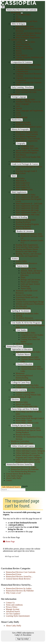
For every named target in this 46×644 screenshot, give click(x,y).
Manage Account (13, 609)
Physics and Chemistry (30, 282)
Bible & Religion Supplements (28, 37)
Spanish (19, 108)
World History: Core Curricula (28, 139)
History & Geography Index (27, 132)
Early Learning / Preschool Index (29, 90)
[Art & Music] (22, 13)
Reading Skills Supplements (27, 245)
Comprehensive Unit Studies (32, 335)
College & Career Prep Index (27, 385)
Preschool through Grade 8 (26, 171)
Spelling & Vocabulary (21, 311)
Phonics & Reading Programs (27, 224)
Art (17, 17)
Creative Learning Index (25, 392)
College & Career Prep (21, 383)
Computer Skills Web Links (27, 407)
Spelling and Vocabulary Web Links (30, 320)
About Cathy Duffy (13, 478)
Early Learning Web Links (26, 92)
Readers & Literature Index (31, 234)
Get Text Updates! (13, 614)
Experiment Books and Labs (27, 297)
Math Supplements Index (26, 195)
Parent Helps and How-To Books (25, 409)
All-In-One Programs (24, 344)
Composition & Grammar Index (28, 65)
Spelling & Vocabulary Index (27, 314)
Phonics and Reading (24, 49)
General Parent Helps (24, 416)
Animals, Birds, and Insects (31, 271)
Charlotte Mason (23, 354)
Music (18, 19)
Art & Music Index (23, 15)
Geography (21, 143)
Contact (9, 480)
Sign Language (22, 117)
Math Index (20, 178)
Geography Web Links (29, 148)
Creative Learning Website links (28, 395)
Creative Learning (19, 390)
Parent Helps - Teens (24, 421)
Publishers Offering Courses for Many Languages (28, 103)
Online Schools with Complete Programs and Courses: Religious (29, 456)
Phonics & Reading (19, 217)
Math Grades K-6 (23, 183)
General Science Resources (26, 263)
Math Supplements (19, 192)
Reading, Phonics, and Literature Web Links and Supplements (29, 255)
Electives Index (22, 402)
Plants (23, 277)
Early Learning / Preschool (22, 87)
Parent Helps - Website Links (27, 423)
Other (18, 85)
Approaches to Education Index (28, 352)
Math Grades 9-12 (23, 187)
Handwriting (17, 120)
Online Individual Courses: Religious (30, 451)
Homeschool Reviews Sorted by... (20, 464)
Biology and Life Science (31, 280)
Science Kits (21, 299)
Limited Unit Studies (29, 337)
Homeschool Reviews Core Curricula (22, 10)
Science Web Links (23, 308)
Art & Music (16, 12)
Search (11, 487)
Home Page (9, 541)
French (18, 115)
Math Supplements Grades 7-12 (28, 212)
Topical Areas (22, 266)
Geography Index (27, 146)
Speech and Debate (23, 404)
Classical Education (24, 364)
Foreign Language (19, 97)
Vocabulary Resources (24, 318)
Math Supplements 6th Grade (27, 210)
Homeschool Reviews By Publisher (25, 469)
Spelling (19, 316)
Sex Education (21, 306)
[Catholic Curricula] (26, 40)
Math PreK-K (21, 181)
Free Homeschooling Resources (23, 471)
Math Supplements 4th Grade (27, 197)
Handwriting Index (23, 122)
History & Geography (20, 129)
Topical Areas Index (29, 268)
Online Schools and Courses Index (29, 449)
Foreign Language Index (25, 99)
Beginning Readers (23, 226)
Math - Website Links (24, 190)
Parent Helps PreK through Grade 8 (30, 418)
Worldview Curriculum (20, 441)
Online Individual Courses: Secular (30, 453)
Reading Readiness (23, 222)
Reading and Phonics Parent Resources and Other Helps (27, 250)
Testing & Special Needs (21, 425)
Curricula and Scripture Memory (29, 33)
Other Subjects (22, 55)
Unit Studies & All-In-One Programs (26, 323)
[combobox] (13, 490)
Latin (18, 106)
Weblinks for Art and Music (27, 21)
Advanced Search (13, 611)
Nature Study (26, 288)
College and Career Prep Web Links (30, 387)
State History (21, 155)
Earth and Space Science (30, 284)
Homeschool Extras (15, 346)
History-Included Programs (26, 153)
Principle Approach (23, 380)
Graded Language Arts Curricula (29, 82)
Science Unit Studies (24, 295)
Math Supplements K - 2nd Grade (29, 204)
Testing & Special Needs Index (28, 428)
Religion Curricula (23, 46)
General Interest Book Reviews (18, 474)
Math (14, 176)
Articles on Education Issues (22, 443)
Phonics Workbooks (24, 229)
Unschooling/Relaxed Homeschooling (24, 377)
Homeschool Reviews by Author (24, 467)
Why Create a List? (13, 593)
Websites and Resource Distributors (30, 304)
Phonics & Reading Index (26, 220)
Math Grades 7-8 (22, 185)
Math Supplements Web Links (28, 215)
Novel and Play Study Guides (27, 247)
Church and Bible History (26, 35)
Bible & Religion (19, 24)
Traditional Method (23, 125)
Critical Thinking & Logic (21, 397)
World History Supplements (27, 141)
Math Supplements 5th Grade (27, 208)
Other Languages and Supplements (29, 111)
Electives (15, 400)
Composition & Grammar (22, 62)
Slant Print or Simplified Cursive (29, 127)
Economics (15, 94)
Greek (18, 113)
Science (19, 53)
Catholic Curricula (18, 40)
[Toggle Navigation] (3, 7)
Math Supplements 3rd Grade (27, 206)
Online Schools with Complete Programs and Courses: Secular (28, 461)
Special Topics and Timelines (27, 150)
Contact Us (10, 603)
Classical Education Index (31, 367)
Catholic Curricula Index (25, 42)
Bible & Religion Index (25, 26)
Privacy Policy (12, 607)
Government (16, 161)
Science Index (21, 261)
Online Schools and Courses (23, 446)
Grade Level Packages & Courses (25, 164)
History (19, 51)
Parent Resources (23, 44)
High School (21, 173)
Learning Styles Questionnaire (18, 616)
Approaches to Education (22, 349)
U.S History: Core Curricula (27, 134)
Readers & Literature (25, 231)
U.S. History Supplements (26, 136)
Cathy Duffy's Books (14, 476)
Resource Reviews (23, 435)
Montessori (20, 373)
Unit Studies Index (28, 333)
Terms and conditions (14, 605)
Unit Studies (22, 330)
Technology (25, 286)
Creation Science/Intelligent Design (30, 302)
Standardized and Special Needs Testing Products (28, 431)
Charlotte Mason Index (30, 357)
